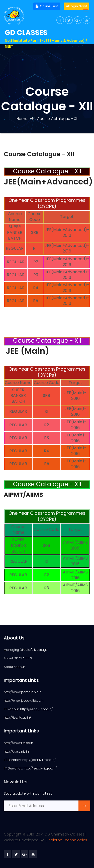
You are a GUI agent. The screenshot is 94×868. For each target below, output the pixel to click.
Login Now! (76, 6)
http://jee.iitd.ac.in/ (17, 717)
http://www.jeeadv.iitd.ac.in (24, 701)
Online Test (47, 6)
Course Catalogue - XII (57, 119)
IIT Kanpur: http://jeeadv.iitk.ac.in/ (28, 709)
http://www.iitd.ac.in (18, 743)
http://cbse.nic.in (16, 751)
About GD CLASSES (18, 658)
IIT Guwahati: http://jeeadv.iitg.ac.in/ (30, 768)
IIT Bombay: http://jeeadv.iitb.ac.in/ (30, 760)
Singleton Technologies (66, 840)
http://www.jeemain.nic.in (23, 692)
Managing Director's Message (26, 650)
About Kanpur (14, 667)
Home (22, 119)
